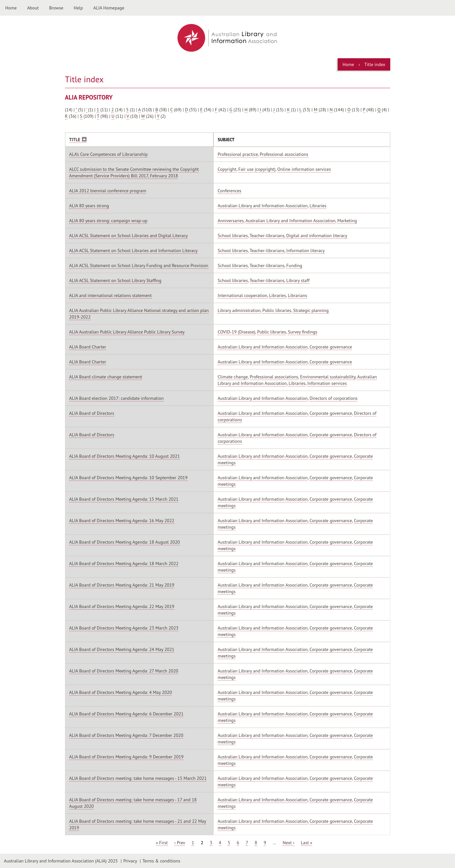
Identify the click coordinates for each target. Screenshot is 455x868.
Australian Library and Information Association (263, 206)
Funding (294, 265)
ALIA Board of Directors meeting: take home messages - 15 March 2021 (138, 778)
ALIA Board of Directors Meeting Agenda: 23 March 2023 (124, 628)
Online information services (304, 169)
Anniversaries (231, 221)
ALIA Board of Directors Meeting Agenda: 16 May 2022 (122, 521)
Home (11, 8)
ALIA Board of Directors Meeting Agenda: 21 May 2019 (122, 585)
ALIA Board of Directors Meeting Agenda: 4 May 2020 (121, 692)
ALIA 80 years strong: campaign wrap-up (108, 221)
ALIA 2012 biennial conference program (108, 191)
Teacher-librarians (267, 236)
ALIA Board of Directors (92, 413)
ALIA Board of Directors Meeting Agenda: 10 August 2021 (125, 456)
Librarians (297, 295)
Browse (56, 8)
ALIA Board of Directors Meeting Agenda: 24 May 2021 (122, 649)
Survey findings (302, 332)
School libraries (233, 236)
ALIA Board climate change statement (106, 377)
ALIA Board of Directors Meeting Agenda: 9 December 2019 (127, 757)
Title (78, 140)
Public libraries (277, 310)
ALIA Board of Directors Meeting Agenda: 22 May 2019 (122, 606)
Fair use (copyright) (257, 169)
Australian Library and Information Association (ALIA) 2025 (61, 861)
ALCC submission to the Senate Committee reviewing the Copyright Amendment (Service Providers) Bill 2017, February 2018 (134, 172)
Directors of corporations (334, 398)
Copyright (227, 169)
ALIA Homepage (109, 8)
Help (78, 8)
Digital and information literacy (317, 236)
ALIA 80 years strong (89, 206)
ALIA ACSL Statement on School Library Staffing (115, 280)
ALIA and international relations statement (111, 295)
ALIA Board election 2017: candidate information (117, 398)
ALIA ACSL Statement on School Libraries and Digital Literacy (129, 236)
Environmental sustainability (328, 377)
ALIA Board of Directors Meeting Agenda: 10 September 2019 (128, 478)
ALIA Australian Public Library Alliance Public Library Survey (127, 332)
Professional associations (284, 154)
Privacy (130, 861)
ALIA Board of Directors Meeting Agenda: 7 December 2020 (126, 735)
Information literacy (305, 251)
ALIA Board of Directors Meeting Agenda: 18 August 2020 (125, 542)
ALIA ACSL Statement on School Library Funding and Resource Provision (139, 265)
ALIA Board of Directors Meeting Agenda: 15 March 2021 (124, 499)
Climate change (233, 377)
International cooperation (242, 295)
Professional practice (238, 154)
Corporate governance (331, 347)
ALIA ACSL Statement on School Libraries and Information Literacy (134, 251)
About (33, 8)
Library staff (298, 280)
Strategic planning (311, 310)
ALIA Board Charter (88, 347)
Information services (327, 383)
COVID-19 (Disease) (236, 332)
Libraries (318, 206)
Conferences (229, 191)
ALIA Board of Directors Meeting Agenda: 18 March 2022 (124, 563)
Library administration (239, 310)
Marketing (347, 221)
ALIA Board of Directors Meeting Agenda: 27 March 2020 (124, 671)
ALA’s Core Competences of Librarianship (109, 154)
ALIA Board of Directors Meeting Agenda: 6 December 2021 (127, 714)
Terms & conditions (161, 861)
